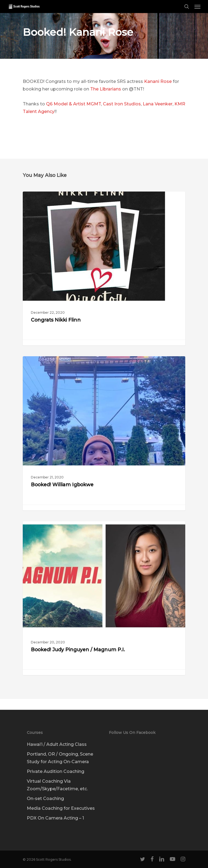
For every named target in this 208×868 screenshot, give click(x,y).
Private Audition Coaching (56, 771)
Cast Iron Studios (122, 104)
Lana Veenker (158, 104)
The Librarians (106, 89)
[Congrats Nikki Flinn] (104, 269)
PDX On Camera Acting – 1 (55, 818)
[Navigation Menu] (197, 7)
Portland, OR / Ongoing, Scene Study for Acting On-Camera (60, 758)
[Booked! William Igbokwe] (104, 433)
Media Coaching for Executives (61, 808)
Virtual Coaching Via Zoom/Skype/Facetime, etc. (57, 785)
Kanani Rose (158, 81)
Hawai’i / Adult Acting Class (57, 744)
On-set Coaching (45, 799)
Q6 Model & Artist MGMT (74, 104)
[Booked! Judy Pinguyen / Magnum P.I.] (104, 598)
